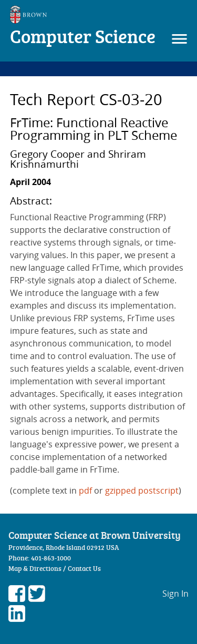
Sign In (175, 594)
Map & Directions (35, 568)
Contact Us (84, 568)
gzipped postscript (142, 490)
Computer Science (83, 36)
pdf (85, 490)
